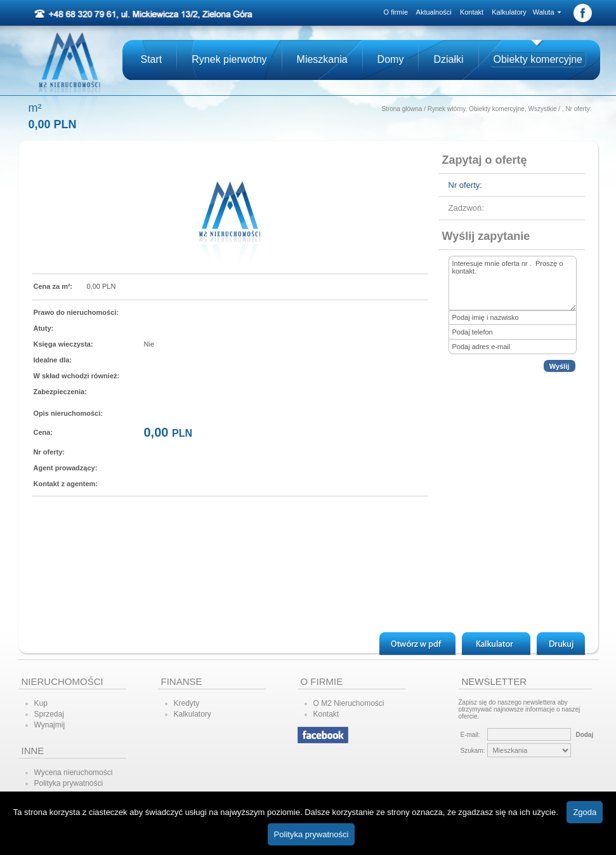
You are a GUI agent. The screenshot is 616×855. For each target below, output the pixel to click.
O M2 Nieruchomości (349, 703)
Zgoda (585, 812)
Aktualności (434, 12)
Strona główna (402, 109)
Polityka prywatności (69, 783)
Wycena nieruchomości (74, 772)
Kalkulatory (509, 12)
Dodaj (584, 735)
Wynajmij (50, 725)
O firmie (396, 12)
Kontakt (472, 12)
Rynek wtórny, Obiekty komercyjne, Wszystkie (492, 109)
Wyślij (560, 366)
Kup (41, 703)
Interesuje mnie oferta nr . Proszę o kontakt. (513, 283)
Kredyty (187, 703)
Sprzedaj (49, 714)
